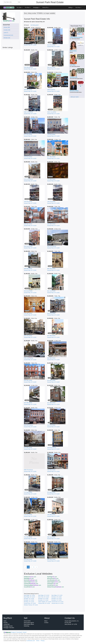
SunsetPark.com (53, 585)
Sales (5, 621)
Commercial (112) (8, 35)
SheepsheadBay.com (33, 585)
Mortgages (37, 8)
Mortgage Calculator (9, 628)
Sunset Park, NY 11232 (44, 603)
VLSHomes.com (31, 641)
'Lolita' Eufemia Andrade (76, 37)
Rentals (6, 623)
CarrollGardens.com (54, 580)
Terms (38, 641)
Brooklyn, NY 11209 (43, 598)
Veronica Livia (74, 77)
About (46, 621)
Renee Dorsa (73, 51)
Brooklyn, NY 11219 (57, 598)
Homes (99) (6, 27)
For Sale (20, 8)
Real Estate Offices (29, 624)
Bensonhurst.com (53, 578)
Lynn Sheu (73, 65)
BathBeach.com (30, 577)
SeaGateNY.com (53, 584)
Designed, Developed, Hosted (19, 632)
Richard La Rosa (74, 91)
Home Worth (27, 621)
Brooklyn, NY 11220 (57, 597)
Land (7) (6, 33)
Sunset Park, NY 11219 (57, 602)
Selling (71, 8)
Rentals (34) (7, 38)
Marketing (26, 626)
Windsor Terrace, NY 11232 (31, 605)
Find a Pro (46, 8)
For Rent (28, 8)
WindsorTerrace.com (56, 587)
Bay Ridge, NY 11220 (57, 595)
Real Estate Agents (29, 623)
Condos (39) (7, 30)
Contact (46, 623)
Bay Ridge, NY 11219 (44, 595)
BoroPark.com (31, 580)
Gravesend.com (31, 584)
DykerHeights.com (31, 582)
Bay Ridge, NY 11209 (29, 595)
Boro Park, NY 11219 (44, 597)
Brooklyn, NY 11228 (29, 598)
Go (19, 2)
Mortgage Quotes (8, 626)
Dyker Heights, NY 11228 (45, 602)
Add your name (75, 97)
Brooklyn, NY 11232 (57, 600)
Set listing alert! (35, 25)
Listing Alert (7, 624)
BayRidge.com (52, 577)
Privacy (43, 641)
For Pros (78, 8)
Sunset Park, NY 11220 (30, 603)
